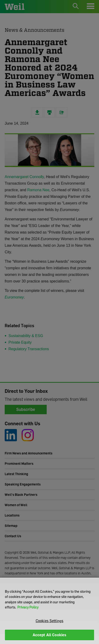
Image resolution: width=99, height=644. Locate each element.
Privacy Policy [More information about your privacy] (28, 607)
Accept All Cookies (50, 635)
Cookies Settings (50, 621)
